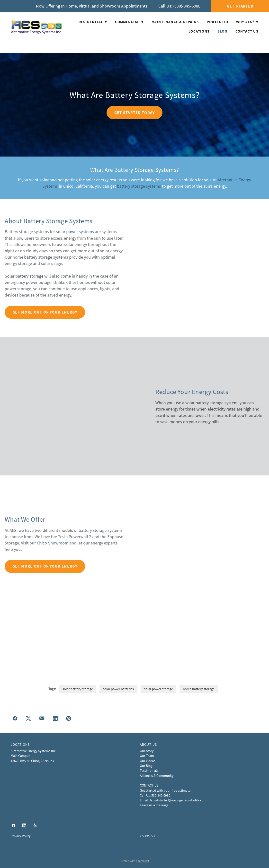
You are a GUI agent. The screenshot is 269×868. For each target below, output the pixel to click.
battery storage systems (139, 186)
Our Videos (148, 761)
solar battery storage (78, 689)
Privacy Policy (21, 836)
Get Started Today (135, 113)
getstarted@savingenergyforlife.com (180, 800)
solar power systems (20, 232)
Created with (134, 861)
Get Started (240, 6)
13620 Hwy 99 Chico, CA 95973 (32, 761)
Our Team (147, 756)
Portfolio (217, 22)
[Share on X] (28, 719)
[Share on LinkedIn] (55, 719)
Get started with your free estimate (165, 790)
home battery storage (199, 689)
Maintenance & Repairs (175, 22)
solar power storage (158, 689)
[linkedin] (24, 825)
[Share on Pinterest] (68, 719)
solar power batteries (118, 689)
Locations (199, 31)
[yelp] (35, 825)
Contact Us (247, 31)
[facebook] (14, 825)
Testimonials (149, 771)
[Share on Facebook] (15, 719)
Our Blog (146, 766)
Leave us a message (154, 805)
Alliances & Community (157, 776)
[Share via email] (42, 719)
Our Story (147, 751)
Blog (222, 31)
